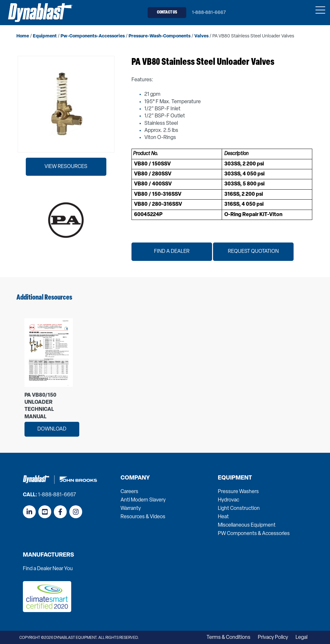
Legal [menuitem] (301, 637)
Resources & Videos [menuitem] (143, 517)
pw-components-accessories (93, 36)
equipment (45, 36)
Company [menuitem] (135, 478)
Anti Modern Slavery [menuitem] (143, 500)
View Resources (66, 166)
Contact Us (167, 12)
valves (201, 36)
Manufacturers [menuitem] (49, 555)
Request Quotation (253, 252)
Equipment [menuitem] (235, 478)
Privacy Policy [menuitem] (273, 637)
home (23, 36)
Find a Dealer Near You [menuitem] (48, 569)
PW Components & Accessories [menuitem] (254, 533)
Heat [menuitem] (223, 517)
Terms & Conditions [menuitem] (228, 637)
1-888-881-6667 (209, 13)
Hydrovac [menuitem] (228, 500)
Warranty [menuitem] (131, 508)
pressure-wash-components (160, 36)
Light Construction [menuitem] (239, 508)
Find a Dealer (172, 252)
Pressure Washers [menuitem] (238, 491)
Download (52, 429)
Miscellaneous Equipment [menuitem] (247, 525)
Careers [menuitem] (129, 491)
